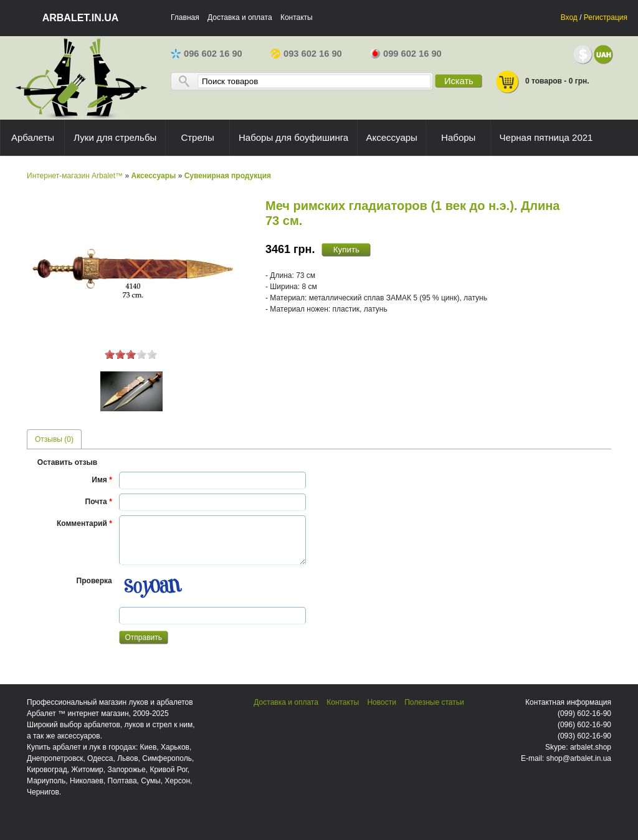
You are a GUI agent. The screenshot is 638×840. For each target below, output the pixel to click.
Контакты (297, 17)
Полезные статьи (434, 702)
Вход (569, 17)
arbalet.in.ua (81, 18)
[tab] (54, 439)
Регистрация (606, 17)
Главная (185, 17)
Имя (102, 480)
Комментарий (84, 523)
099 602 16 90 (406, 54)
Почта (99, 502)
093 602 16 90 (306, 54)
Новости (381, 702)
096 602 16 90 (207, 54)
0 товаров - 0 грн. (542, 82)
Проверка (94, 581)
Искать (459, 81)
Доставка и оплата (240, 17)
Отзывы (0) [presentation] (54, 439)
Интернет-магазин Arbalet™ (75, 176)
